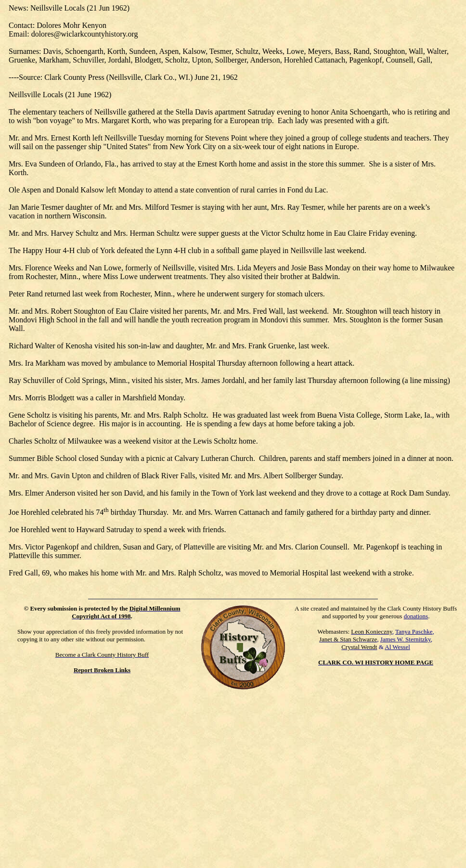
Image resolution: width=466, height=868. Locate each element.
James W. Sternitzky (406, 639)
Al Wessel (397, 647)
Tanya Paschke (414, 632)
